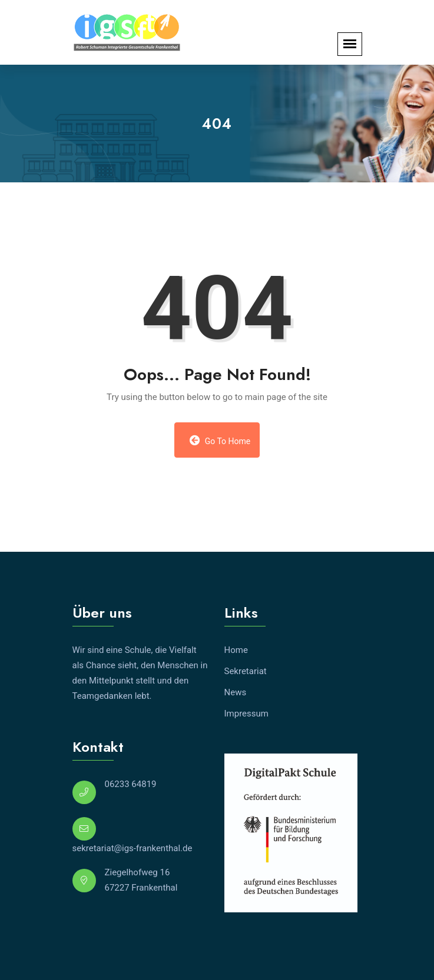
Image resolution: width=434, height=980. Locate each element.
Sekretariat (246, 671)
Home (236, 650)
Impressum (246, 714)
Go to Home (220, 440)
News (236, 692)
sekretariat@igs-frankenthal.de (132, 848)
